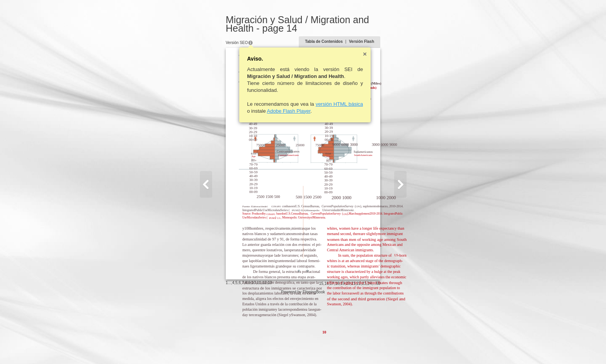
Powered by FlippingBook (303, 356)
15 (342, 347)
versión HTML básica (318, 104)
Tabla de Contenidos (345, 41)
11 (238, 346)
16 (348, 347)
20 (369, 347)
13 (248, 346)
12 (243, 346)
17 (353, 347)
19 (364, 347)
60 (399, 347)
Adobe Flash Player (268, 111)
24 (391, 347)
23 (386, 347)
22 (380, 347)
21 (375, 347)
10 (232, 346)
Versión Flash (383, 41)
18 (358, 347)
